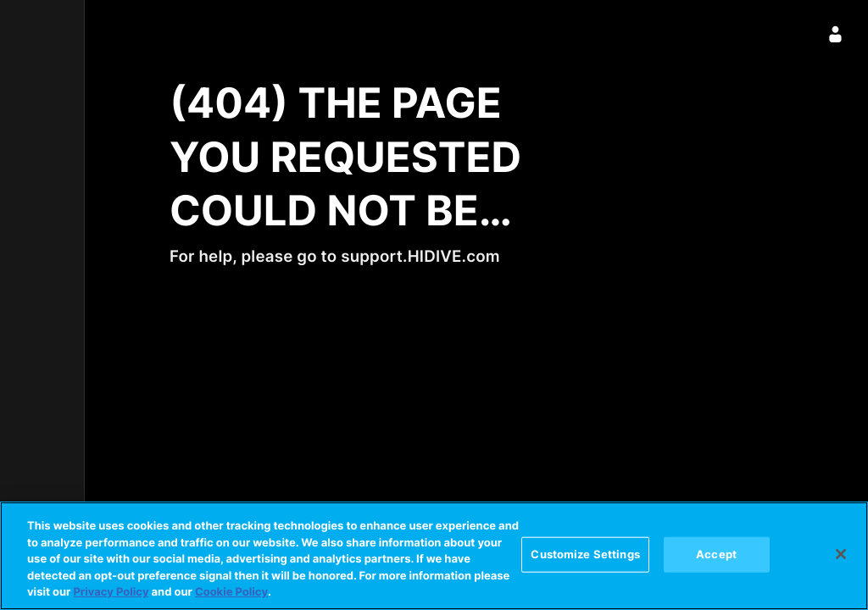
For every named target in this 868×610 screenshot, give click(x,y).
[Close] (841, 554)
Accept (716, 554)
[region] (434, 556)
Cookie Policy (231, 592)
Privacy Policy (111, 592)
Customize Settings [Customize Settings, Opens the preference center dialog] (585, 554)
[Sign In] (836, 34)
